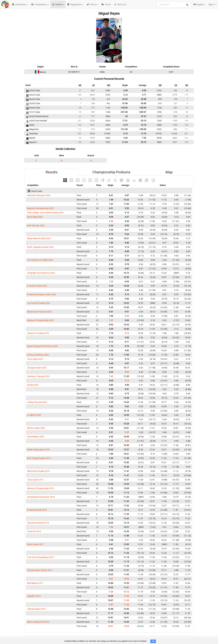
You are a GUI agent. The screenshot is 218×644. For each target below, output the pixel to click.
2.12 (126, 95)
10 (61, 161)
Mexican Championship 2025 (40, 208)
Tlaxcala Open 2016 (36, 609)
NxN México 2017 (35, 583)
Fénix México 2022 (36, 437)
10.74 (143, 125)
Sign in (212, 4)
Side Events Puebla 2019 (38, 471)
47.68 (125, 103)
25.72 (143, 142)
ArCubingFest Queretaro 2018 (41, 497)
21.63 (125, 142)
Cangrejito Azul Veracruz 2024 (41, 273)
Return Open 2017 (35, 544)
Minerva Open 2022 (36, 428)
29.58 (143, 99)
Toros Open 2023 (35, 359)
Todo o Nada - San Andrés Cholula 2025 (45, 213)
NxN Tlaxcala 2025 (36, 226)
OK (153, 641)
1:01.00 (124, 129)
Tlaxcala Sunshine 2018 (38, 523)
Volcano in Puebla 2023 (38, 333)
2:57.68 (124, 112)
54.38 (143, 103)
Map (169, 172)
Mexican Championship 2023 (40, 320)
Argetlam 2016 (34, 596)
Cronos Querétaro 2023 (38, 355)
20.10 (143, 121)
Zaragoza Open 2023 (37, 368)
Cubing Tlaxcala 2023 (37, 402)
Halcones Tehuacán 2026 (39, 195)
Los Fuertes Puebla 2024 (39, 303)
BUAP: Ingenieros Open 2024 (40, 247)
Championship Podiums (111, 172)
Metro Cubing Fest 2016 (38, 622)
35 (126, 116)
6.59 (126, 90)
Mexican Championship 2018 (40, 488)
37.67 (143, 116)
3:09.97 (143, 112)
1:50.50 (124, 108)
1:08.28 (143, 129)
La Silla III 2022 (34, 415)
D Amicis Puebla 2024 (37, 286)
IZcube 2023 (33, 385)
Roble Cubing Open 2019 (38, 450)
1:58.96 (143, 108)
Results (52, 172)
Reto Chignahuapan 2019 (39, 458)
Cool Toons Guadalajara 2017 (41, 557)
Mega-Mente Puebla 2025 (39, 238)
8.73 (126, 125)
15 (91, 161)
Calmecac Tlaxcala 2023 (38, 376)
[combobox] (174, 4)
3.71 (144, 95)
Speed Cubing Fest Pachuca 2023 (43, 346)
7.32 (144, 138)
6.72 (126, 134)
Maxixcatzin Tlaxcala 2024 (39, 312)
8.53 (144, 90)
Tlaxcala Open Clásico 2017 (40, 570)
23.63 (125, 99)
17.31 (125, 121)
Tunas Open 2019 (35, 480)
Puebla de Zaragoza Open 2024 (42, 294)
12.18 (143, 134)
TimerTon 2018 (34, 531)
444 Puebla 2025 (35, 217)
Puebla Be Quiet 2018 (37, 510)
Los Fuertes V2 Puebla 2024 (40, 260)
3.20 (126, 138)
